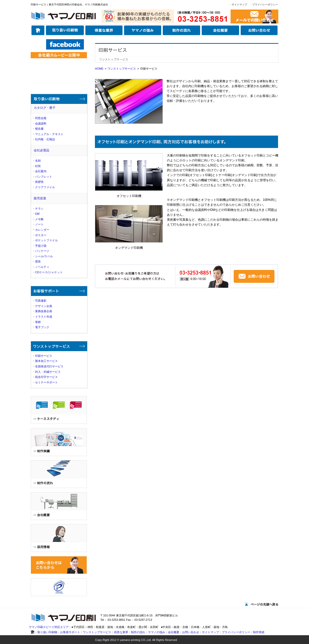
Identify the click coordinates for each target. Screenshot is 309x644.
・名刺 (36, 161)
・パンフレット (42, 177)
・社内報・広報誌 (44, 139)
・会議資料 (39, 123)
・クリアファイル (44, 187)
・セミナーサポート (45, 382)
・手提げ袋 (39, 246)
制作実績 (259, 632)
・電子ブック (41, 327)
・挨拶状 (38, 182)
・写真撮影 (39, 301)
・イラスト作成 (42, 317)
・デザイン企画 (42, 306)
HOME (99, 69)
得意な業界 (121, 632)
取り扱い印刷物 (47, 632)
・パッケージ (41, 251)
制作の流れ (138, 632)
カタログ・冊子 (45, 108)
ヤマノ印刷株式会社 (96, 5)
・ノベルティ (41, 267)
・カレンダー (41, 230)
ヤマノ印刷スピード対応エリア (49, 627)
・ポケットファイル (45, 240)
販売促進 (40, 198)
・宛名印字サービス (45, 377)
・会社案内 (39, 171)
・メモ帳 (38, 219)
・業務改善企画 (42, 311)
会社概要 (174, 632)
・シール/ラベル (43, 256)
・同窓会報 (39, 118)
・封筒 (36, 166)
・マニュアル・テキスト (48, 134)
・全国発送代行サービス (48, 366)
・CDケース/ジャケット (47, 272)
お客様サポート (70, 632)
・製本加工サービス (45, 361)
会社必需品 (42, 150)
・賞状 (36, 261)
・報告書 (38, 129)
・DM (36, 214)
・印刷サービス (42, 356)
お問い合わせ (191, 632)
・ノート (38, 224)
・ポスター (39, 235)
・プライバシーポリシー (264, 5)
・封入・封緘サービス (46, 372)
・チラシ (38, 209)
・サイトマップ (238, 5)
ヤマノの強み (157, 632)
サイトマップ (210, 632)
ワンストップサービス (122, 69)
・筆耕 (36, 322)
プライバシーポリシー (236, 632)
